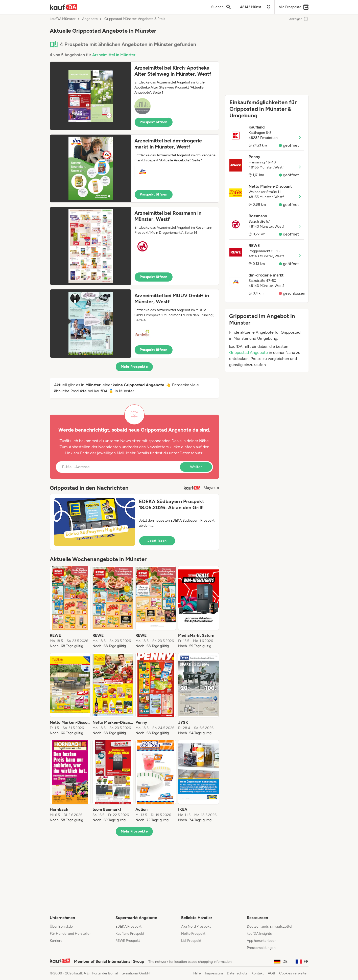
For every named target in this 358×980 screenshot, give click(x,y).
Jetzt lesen (157, 541)
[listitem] (70, 607)
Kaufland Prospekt (130, 934)
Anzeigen (299, 19)
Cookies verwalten (294, 973)
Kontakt (258, 973)
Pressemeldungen (261, 948)
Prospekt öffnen (154, 122)
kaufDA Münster (63, 19)
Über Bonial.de (61, 926)
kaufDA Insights (259, 934)
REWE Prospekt (128, 941)
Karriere (56, 941)
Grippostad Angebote (248, 353)
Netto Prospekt (193, 934)
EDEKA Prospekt (128, 926)
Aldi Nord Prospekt (196, 926)
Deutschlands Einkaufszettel (269, 926)
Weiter (196, 467)
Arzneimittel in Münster (114, 55)
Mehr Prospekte (134, 367)
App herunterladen (262, 941)
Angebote (90, 19)
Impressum (214, 973)
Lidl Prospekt (191, 941)
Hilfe (197, 973)
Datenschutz (191, 453)
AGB (271, 973)
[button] (134, 96)
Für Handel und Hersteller (70, 934)
